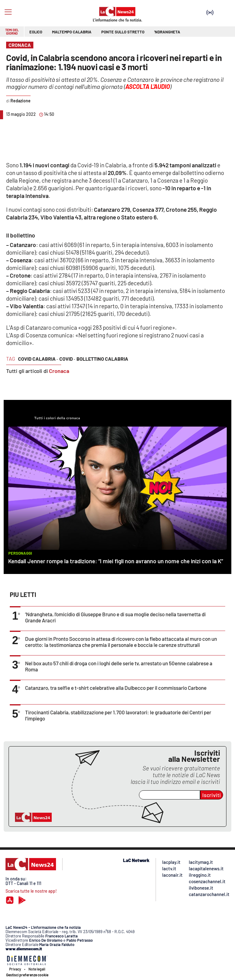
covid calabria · (38, 359)
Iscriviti (212, 795)
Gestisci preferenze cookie (27, 975)
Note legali (37, 969)
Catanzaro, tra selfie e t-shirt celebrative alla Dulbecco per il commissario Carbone (116, 688)
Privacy (15, 969)
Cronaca (59, 371)
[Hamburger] (8, 12)
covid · (67, 359)
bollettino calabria (102, 359)
